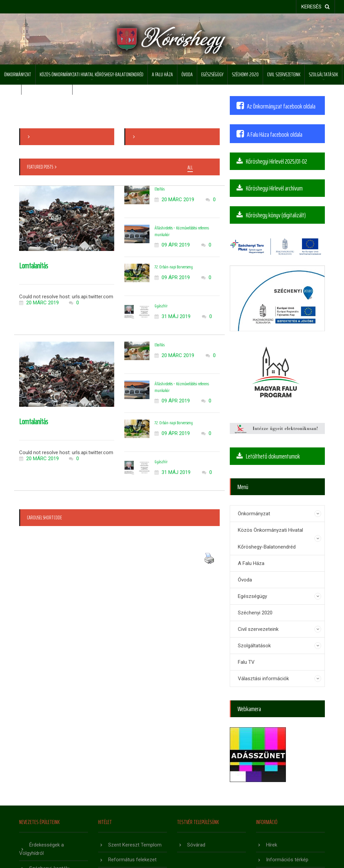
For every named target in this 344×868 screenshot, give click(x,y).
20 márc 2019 (39, 303)
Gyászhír (161, 306)
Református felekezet (132, 860)
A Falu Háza (162, 74)
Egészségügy (212, 74)
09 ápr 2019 (172, 245)
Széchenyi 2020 (245, 74)
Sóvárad (196, 845)
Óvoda (187, 74)
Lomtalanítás (34, 266)
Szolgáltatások (323, 74)
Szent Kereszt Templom (135, 845)
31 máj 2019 (173, 316)
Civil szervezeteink (284, 74)
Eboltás (160, 189)
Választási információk (263, 679)
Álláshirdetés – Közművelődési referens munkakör (182, 231)
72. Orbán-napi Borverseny (174, 267)
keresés (315, 7)
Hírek (272, 845)
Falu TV (246, 662)
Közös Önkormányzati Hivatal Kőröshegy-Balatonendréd (92, 74)
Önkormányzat (18, 74)
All (190, 168)
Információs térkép (287, 860)
